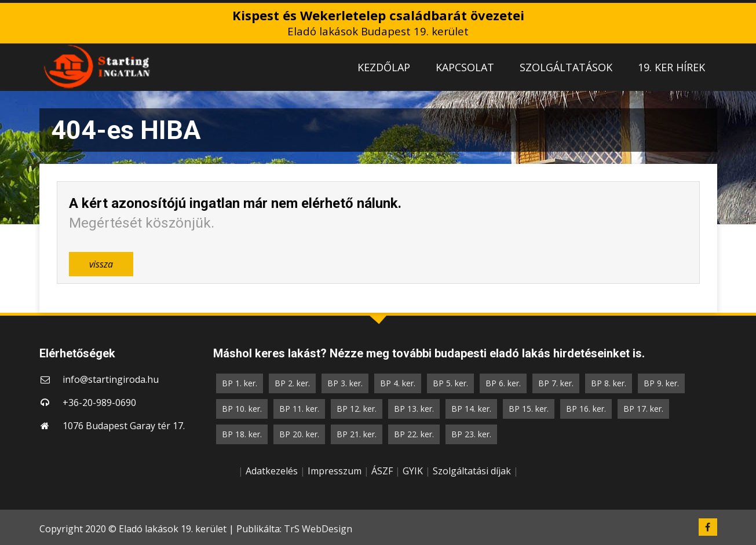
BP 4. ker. (398, 383)
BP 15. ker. (529, 409)
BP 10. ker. (242, 409)
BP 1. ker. (240, 383)
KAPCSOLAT (465, 67)
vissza (101, 264)
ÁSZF (382, 471)
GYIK (413, 471)
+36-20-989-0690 (99, 403)
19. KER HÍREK (671, 67)
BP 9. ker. (661, 383)
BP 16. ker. (586, 409)
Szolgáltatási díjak (472, 471)
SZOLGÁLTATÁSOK (566, 67)
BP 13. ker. (414, 409)
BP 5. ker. (450, 383)
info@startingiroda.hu (111, 379)
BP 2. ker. (292, 383)
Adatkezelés (272, 471)
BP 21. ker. (357, 434)
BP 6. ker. (503, 383)
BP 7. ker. (556, 383)
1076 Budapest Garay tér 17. (124, 426)
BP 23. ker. (471, 434)
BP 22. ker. (414, 434)
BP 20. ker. (299, 434)
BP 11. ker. (299, 409)
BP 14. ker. (471, 409)
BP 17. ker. (643, 409)
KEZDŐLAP (384, 67)
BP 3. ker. (345, 383)
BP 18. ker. (242, 434)
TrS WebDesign (318, 529)
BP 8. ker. (609, 383)
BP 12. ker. (357, 409)
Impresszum (335, 471)
